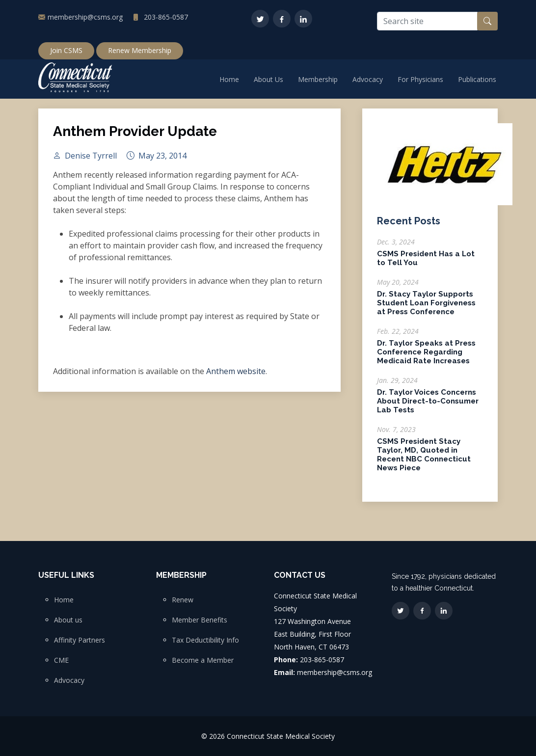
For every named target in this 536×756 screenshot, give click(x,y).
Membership (318, 79)
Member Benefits (200, 620)
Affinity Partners (80, 640)
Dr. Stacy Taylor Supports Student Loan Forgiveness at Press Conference (426, 308)
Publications (477, 79)
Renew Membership (140, 50)
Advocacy (368, 79)
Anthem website (236, 376)
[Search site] (427, 21)
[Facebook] (282, 19)
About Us (268, 79)
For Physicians (420, 79)
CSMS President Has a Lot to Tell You (426, 263)
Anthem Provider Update (135, 136)
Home (229, 79)
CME (61, 660)
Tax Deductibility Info (205, 640)
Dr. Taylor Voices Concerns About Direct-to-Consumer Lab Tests (428, 406)
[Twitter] (260, 19)
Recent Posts (409, 226)
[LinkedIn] (303, 19)
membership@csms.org (85, 17)
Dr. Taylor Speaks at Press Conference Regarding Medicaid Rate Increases (426, 357)
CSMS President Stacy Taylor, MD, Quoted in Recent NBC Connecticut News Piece (424, 459)
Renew (183, 600)
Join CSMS (66, 50)
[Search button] (487, 21)
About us (68, 620)
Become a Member (203, 660)
